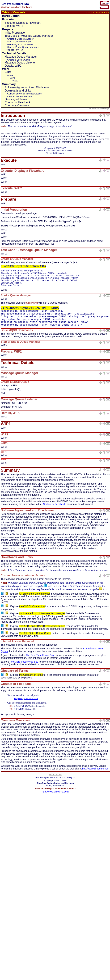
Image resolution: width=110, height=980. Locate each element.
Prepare (8, 29)
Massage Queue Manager (21, 57)
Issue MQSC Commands (20, 44)
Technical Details (14, 53)
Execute (8, 19)
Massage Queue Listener (20, 63)
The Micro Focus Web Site (24, 665)
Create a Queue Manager (20, 39)
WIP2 (8, 72)
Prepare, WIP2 (14, 50)
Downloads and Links (18, 91)
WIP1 (6, 69)
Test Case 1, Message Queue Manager (29, 36)
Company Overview (17, 105)
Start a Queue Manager (19, 42)
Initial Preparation (16, 33)
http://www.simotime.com (96, 772)
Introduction (11, 16)
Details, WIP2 (13, 66)
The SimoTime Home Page (99, 109)
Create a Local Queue (19, 60)
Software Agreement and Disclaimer (27, 87)
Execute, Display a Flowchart (23, 23)
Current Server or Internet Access (24, 94)
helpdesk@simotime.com (26, 702)
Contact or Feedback (18, 102)
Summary (9, 84)
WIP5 (15, 81)
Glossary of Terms (16, 99)
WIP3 (10, 76)
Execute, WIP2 (14, 26)
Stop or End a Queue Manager (23, 47)
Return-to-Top (55, 778)
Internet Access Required (20, 96)
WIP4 (12, 78)
